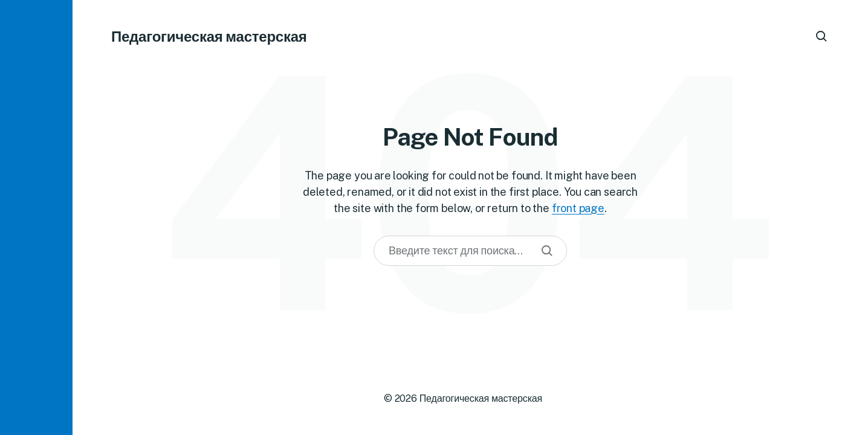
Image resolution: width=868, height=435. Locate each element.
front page (578, 208)
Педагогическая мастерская (209, 36)
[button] (36, 217)
